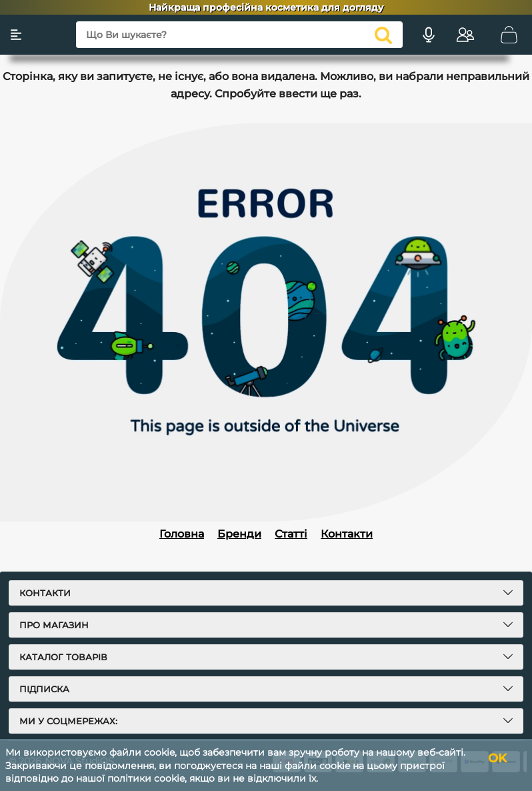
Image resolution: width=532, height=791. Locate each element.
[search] (383, 35)
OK (497, 758)
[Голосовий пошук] (429, 35)
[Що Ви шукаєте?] (239, 35)
